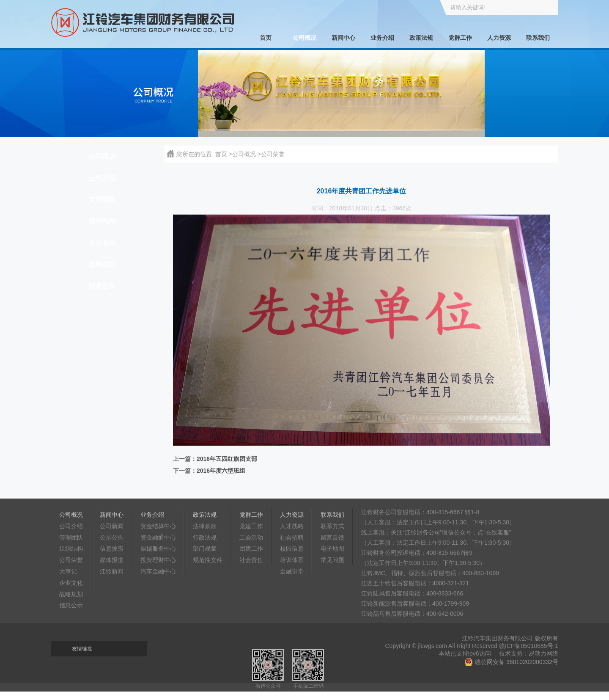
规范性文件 (208, 560)
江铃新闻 (112, 571)
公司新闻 (112, 526)
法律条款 (205, 526)
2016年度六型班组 (221, 471)
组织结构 (102, 221)
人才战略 (292, 526)
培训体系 (292, 560)
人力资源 (499, 38)
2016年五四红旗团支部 (227, 459)
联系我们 (538, 38)
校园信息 (292, 548)
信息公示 (102, 286)
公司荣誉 (71, 560)
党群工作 (460, 38)
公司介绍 (102, 178)
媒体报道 (112, 560)
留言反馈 (332, 537)
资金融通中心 (158, 537)
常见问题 (332, 560)
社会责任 (251, 560)
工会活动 (251, 537)
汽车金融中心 (158, 571)
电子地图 (332, 548)
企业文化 (102, 243)
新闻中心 (343, 38)
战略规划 (102, 264)
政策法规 (421, 38)
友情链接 (82, 649)
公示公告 (112, 537)
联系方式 (332, 526)
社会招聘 (292, 537)
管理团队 (102, 200)
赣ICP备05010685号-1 (529, 646)
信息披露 (112, 548)
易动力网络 (543, 653)
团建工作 (251, 548)
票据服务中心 (158, 548)
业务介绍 (382, 38)
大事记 (68, 571)
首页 (266, 38)
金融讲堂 (292, 571)
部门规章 (205, 548)
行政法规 (205, 537)
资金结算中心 (158, 526)
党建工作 (251, 526)
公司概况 (304, 38)
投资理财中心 (158, 560)
